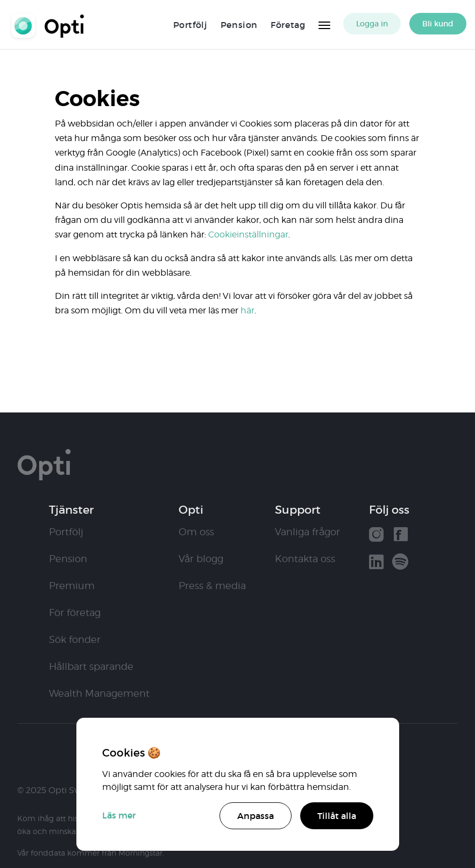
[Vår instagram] (376, 535)
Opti (52, 25)
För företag (75, 612)
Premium (72, 586)
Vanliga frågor (307, 532)
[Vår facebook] (400, 535)
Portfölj (190, 25)
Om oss (196, 532)
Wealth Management (99, 693)
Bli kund (438, 24)
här (247, 310)
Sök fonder (75, 639)
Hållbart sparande (91, 666)
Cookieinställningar (248, 234)
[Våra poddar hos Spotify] (400, 563)
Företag (288, 25)
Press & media (212, 586)
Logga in (372, 24)
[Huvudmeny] (324, 23)
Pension (239, 25)
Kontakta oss (305, 559)
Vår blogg (201, 559)
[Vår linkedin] (376, 563)
